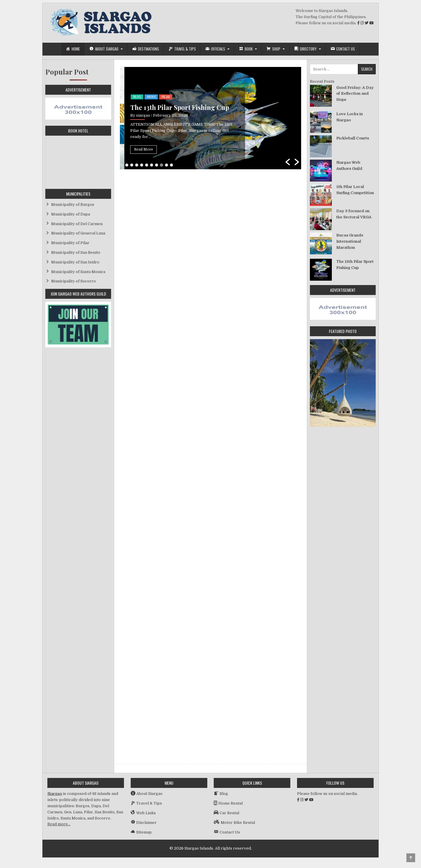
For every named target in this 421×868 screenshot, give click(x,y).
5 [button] (147, 165)
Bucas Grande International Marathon (168, 103)
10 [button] (171, 165)
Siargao (55, 794)
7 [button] (157, 165)
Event (134, 89)
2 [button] (132, 165)
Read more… (59, 824)
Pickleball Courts (353, 138)
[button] (288, 162)
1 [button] (127, 165)
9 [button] (166, 165)
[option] (210, 118)
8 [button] (162, 165)
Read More (139, 149)
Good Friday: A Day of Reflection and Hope (355, 94)
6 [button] (152, 165)
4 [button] (142, 165)
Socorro (151, 89)
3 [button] (137, 165)
